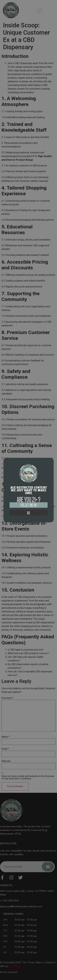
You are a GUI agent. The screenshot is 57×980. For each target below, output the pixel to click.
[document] (28, 490)
